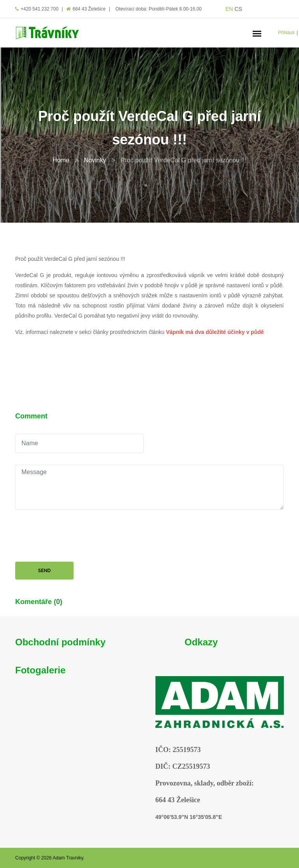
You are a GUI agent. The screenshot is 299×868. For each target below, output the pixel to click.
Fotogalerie (40, 670)
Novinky (95, 160)
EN (229, 9)
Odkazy (201, 642)
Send (44, 571)
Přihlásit (286, 33)
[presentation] (74, 537)
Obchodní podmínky (60, 642)
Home (61, 160)
